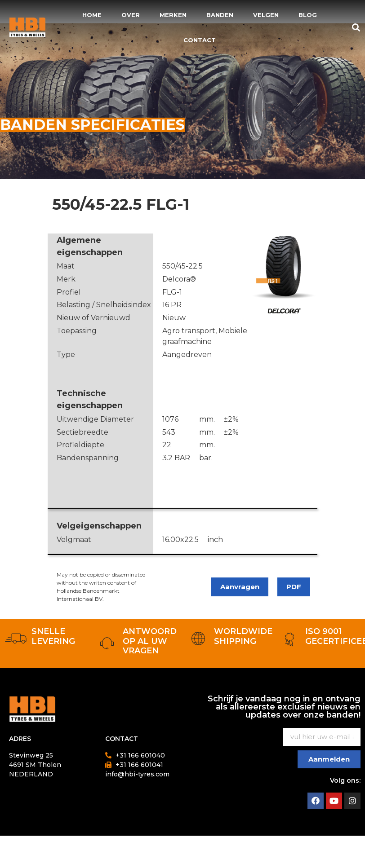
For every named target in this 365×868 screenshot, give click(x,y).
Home (92, 15)
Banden (220, 15)
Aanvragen (240, 587)
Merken (173, 15)
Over (131, 15)
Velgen (266, 15)
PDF (294, 587)
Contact (200, 40)
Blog (308, 15)
